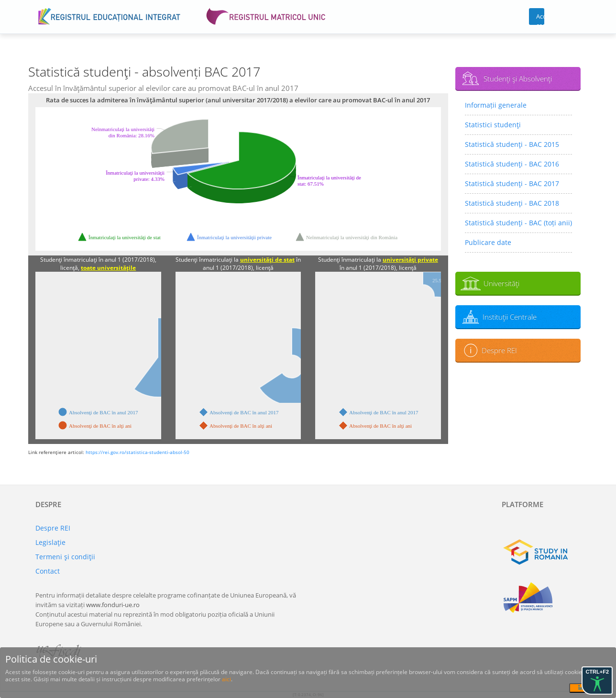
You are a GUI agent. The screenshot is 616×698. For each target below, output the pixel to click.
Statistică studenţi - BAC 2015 (512, 144)
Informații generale (496, 105)
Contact (48, 571)
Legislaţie (50, 542)
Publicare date (488, 242)
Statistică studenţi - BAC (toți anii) (518, 223)
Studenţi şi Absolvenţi (518, 78)
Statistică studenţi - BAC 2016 (512, 164)
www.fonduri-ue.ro (113, 605)
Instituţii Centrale (510, 317)
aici (226, 679)
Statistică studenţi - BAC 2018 (512, 203)
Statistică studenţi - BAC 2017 (512, 183)
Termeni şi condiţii (65, 557)
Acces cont (540, 18)
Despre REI (499, 350)
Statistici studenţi (493, 125)
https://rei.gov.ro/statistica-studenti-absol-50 (137, 452)
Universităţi (501, 283)
